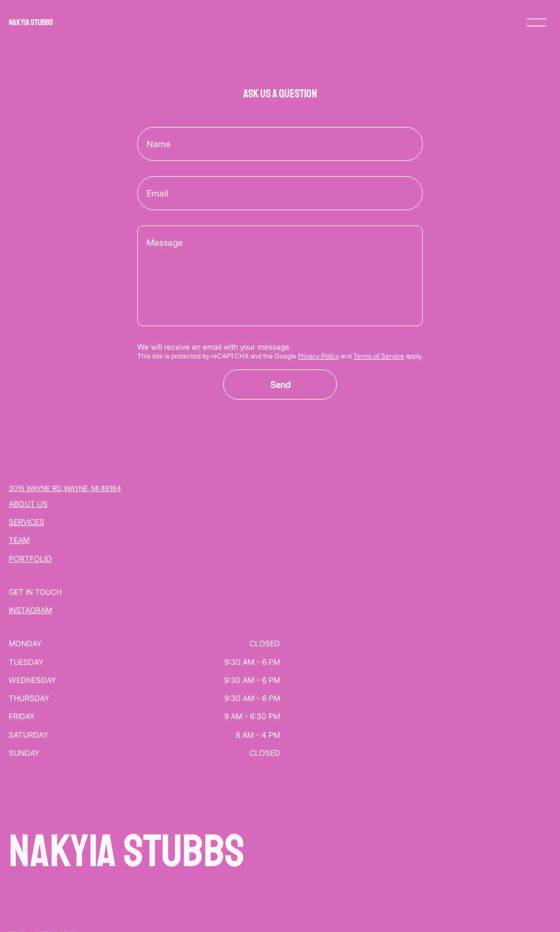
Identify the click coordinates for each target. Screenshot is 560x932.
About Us (28, 504)
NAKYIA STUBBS (31, 22)
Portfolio (30, 558)
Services (27, 522)
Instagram (30, 610)
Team (19, 540)
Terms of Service (379, 356)
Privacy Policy (319, 356)
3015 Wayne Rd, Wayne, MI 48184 (65, 488)
